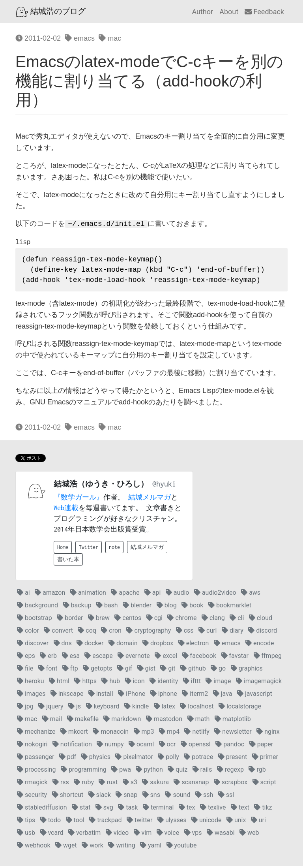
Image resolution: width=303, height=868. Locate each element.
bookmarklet (230, 607)
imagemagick (259, 683)
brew (99, 620)
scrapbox (231, 784)
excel (166, 658)
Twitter (89, 549)
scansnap (191, 784)
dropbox (158, 645)
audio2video (215, 595)
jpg (25, 708)
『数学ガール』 (79, 499)
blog (167, 607)
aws (251, 595)
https (85, 683)
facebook (199, 658)
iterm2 (195, 696)
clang (213, 620)
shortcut (68, 797)
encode (260, 645)
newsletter (233, 734)
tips (26, 822)
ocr (167, 746)
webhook (34, 847)
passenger (36, 759)
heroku (31, 683)
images (31, 696)
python (149, 771)
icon (135, 683)
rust (108, 784)
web (249, 835)
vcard (52, 835)
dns (63, 645)
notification (72, 746)
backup (77, 607)
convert (58, 632)
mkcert (74, 734)
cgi (154, 620)
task (128, 809)
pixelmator (134, 759)
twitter (140, 822)
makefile (83, 721)
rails (202, 771)
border (70, 620)
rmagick (32, 784)
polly (168, 759)
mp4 (169, 734)
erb (48, 658)
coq (87, 632)
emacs (80, 38)
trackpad (105, 822)
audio (178, 595)
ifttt (192, 683)
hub (111, 683)
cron (111, 632)
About (229, 12)
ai (23, 595)
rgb (257, 771)
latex (165, 708)
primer (265, 759)
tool (75, 822)
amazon (50, 595)
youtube (182, 847)
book (192, 607)
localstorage (240, 708)
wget (66, 847)
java (223, 696)
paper (261, 746)
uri (258, 822)
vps (193, 835)
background (37, 607)
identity (164, 683)
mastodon (164, 721)
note (114, 549)
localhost (197, 708)
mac (110, 38)
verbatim (84, 835)
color (28, 632)
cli (237, 620)
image (218, 683)
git (168, 670)
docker (90, 645)
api (153, 595)
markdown (122, 721)
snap (126, 797)
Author (202, 12)
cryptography (149, 632)
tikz (263, 809)
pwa (121, 771)
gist (146, 670)
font (48, 670)
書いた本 (68, 561)
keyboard (103, 708)
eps (26, 658)
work (93, 847)
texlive (213, 809)
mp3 (144, 734)
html (59, 683)
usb (26, 835)
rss (61, 784)
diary (233, 632)
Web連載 (66, 510)
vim (143, 835)
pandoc (230, 746)
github (193, 670)
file (25, 670)
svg (104, 809)
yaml (151, 847)
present (233, 759)
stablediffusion (42, 809)
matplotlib (233, 721)
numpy (110, 746)
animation (88, 595)
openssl (196, 746)
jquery (51, 708)
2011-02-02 (38, 38)
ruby (84, 784)
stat (81, 809)
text (240, 809)
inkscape (67, 696)
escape (98, 658)
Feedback (264, 12)
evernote (134, 658)
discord (263, 632)
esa (71, 658)
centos (128, 620)
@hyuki (164, 486)
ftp (70, 670)
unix (236, 822)
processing (36, 771)
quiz (178, 771)
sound (178, 797)
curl (208, 632)
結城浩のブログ (51, 12)
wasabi (221, 835)
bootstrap (35, 620)
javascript (255, 696)
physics (96, 759)
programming (84, 771)
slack (100, 797)
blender (137, 607)
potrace (198, 759)
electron (194, 645)
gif (125, 670)
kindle (137, 708)
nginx (268, 734)
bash (107, 607)
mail (52, 721)
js (75, 708)
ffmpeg (268, 658)
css (185, 632)
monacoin (111, 734)
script (264, 784)
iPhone (132, 696)
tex (187, 809)
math (199, 721)
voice (168, 835)
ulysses (172, 822)
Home (63, 549)
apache (125, 595)
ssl (226, 797)
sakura (155, 784)
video (117, 835)
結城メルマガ (150, 499)
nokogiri (32, 746)
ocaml (141, 746)
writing (122, 847)
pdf (68, 759)
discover (33, 645)
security (32, 797)
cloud (261, 620)
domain (123, 645)
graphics (247, 670)
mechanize (36, 734)
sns (151, 797)
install (101, 696)
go (218, 670)
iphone (164, 696)
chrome (182, 620)
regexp (230, 771)
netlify (197, 734)
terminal (158, 809)
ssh (204, 797)
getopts (97, 670)
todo (50, 822)
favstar (235, 658)
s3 (130, 784)
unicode (207, 822)
